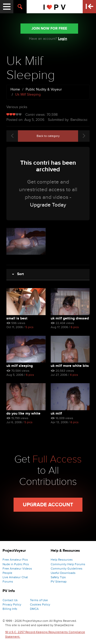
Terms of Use (39, 600)
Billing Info (10, 609)
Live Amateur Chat (15, 577)
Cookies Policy (40, 604)
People (7, 573)
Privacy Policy (12, 604)
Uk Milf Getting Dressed (70, 318)
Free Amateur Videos (17, 569)
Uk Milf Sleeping (20, 366)
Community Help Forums (68, 564)
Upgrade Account (48, 505)
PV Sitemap (59, 582)
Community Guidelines (67, 569)
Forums (8, 582)
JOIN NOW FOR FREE (49, 28)
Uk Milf (56, 413)
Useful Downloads (63, 573)
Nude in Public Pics (16, 564)
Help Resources (62, 560)
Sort (18, 274)
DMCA (34, 609)
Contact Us (10, 600)
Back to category (48, 136)
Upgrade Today (48, 205)
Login (63, 39)
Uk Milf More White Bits (70, 366)
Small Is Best (17, 318)
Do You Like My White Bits (23, 413)
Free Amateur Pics (15, 560)
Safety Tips (58, 577)
